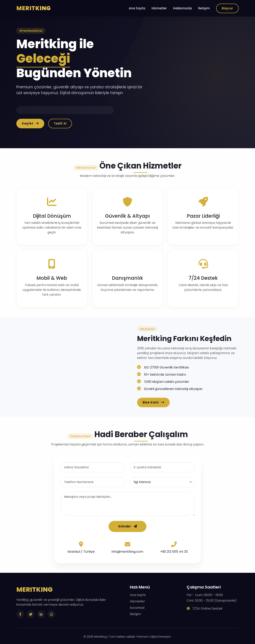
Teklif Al (60, 123)
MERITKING (34, 8)
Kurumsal (137, 608)
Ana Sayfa (137, 8)
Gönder (127, 526)
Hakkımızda (182, 8)
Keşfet (30, 123)
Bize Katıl (153, 402)
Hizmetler (159, 8)
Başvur (227, 8)
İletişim (204, 8)
